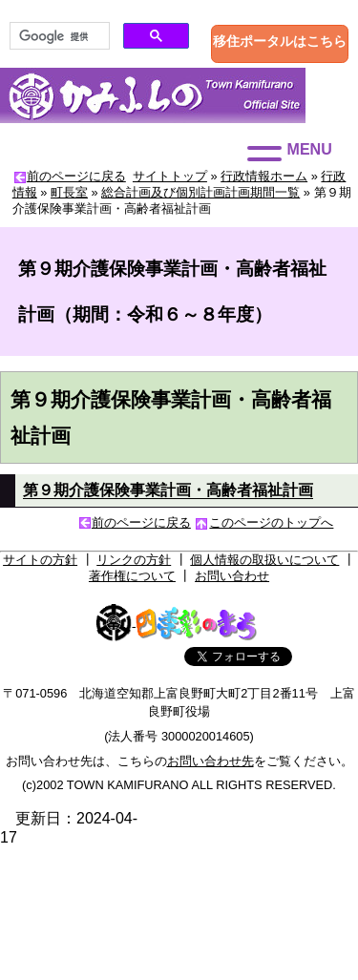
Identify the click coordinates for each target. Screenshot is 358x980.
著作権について (132, 576)
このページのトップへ (271, 522)
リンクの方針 (134, 560)
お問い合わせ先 (211, 761)
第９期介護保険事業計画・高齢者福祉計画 (168, 490)
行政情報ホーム (264, 176)
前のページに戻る (76, 176)
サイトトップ (170, 176)
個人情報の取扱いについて (264, 560)
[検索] (58, 36)
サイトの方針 (40, 560)
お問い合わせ (232, 576)
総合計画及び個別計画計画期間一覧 (200, 192)
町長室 (69, 192)
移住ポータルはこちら (280, 41)
